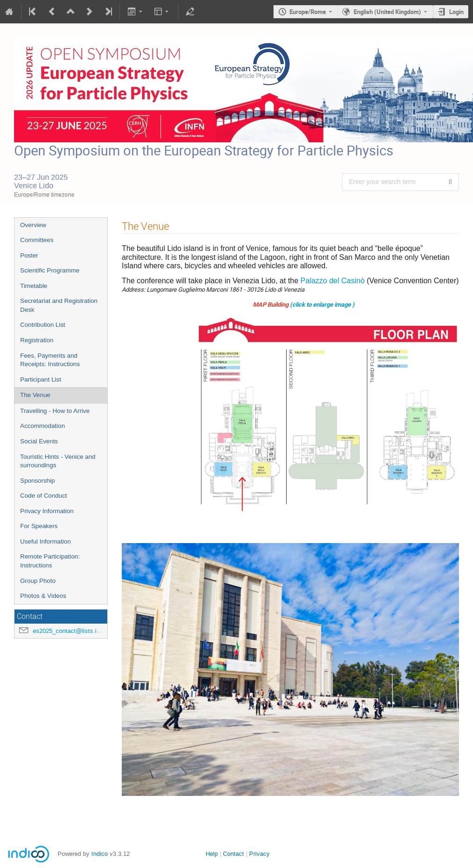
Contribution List (43, 325)
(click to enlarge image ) (322, 304)
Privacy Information (47, 511)
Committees (37, 240)
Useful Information (45, 541)
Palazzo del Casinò (333, 281)
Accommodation (43, 426)
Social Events (39, 441)
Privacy (259, 854)
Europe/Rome (308, 12)
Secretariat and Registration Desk (59, 305)
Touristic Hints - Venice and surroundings (58, 461)
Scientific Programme (50, 270)
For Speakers (39, 526)
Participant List (41, 379)
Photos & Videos (43, 596)
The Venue (35, 395)
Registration (37, 340)
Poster (29, 255)
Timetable (34, 286)
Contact (233, 854)
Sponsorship (37, 481)
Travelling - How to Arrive (55, 411)
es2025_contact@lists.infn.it (71, 631)
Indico (100, 854)
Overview (33, 225)
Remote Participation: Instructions (50, 561)
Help (212, 854)
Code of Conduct (44, 496)
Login (456, 12)
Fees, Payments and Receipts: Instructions (50, 360)
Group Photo (38, 581)
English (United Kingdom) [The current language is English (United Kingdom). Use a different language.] (387, 12)
